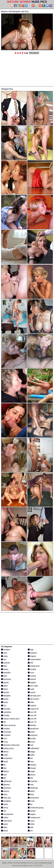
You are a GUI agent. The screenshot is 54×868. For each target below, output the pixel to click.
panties (32, 725)
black (4, 689)
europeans (7, 758)
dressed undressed (10, 745)
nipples (32, 682)
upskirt (32, 811)
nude (31, 689)
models (32, 669)
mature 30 (33, 709)
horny (5, 808)
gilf (3, 778)
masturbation (34, 659)
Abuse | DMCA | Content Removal (14, 863)
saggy (31, 752)
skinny (32, 775)
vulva (31, 821)
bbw (4, 666)
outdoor (32, 706)
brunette (6, 709)
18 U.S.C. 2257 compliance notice (40, 863)
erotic (5, 755)
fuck (4, 775)
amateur (6, 650)
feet (4, 768)
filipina (5, 771)
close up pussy (8, 725)
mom (31, 673)
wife (31, 827)
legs (31, 650)
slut (30, 778)
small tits (33, 781)
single (31, 771)
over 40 (32, 712)
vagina (32, 814)
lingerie (32, 656)
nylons (32, 692)
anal (4, 653)
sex (30, 758)
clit (3, 722)
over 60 (32, 719)
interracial (6, 821)
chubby (5, 715)
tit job (31, 801)
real (31, 745)
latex (4, 827)
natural (32, 679)
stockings (33, 788)
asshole (6, 663)
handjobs (6, 801)
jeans (5, 824)
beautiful (6, 673)
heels (5, 804)
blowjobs (6, 696)
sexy (31, 762)
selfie (31, 755)
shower (32, 768)
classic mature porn (10, 719)
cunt (4, 738)
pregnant (33, 735)
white (31, 824)
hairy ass (6, 798)
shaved (32, 765)
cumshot (6, 735)
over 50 (32, 715)
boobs (5, 699)
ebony (5, 752)
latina (5, 831)
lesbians (32, 653)
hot (4, 811)
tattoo (31, 791)
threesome (33, 798)
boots (5, 702)
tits (30, 804)
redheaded (33, 748)
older (31, 702)
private (32, 738)
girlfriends (6, 781)
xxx (30, 831)
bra (4, 706)
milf (30, 663)
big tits (5, 682)
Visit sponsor (34, 53)
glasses (5, 785)
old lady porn (34, 696)
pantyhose (33, 729)
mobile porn (34, 666)
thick (31, 794)
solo (31, 785)
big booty (6, 679)
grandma (6, 788)
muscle (32, 676)
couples (6, 729)
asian (5, 656)
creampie (6, 732)
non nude (33, 686)
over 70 (32, 722)
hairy (4, 794)
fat (3, 765)
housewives (7, 814)
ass (4, 659)
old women (34, 699)
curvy (5, 742)
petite (31, 732)
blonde (5, 692)
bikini (4, 686)
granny (5, 791)
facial (4, 762)
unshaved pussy (36, 808)
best (4, 676)
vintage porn (34, 817)
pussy (31, 742)
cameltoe (6, 712)
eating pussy (7, 748)
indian (5, 817)
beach (5, 669)
